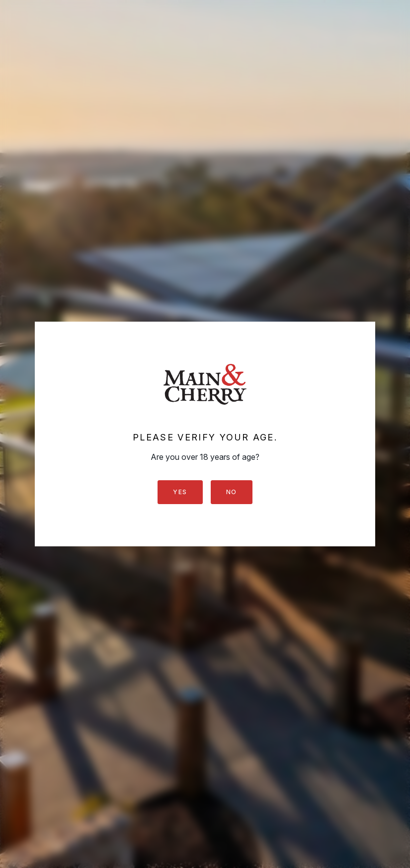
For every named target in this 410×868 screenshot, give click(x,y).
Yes (180, 492)
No (232, 492)
